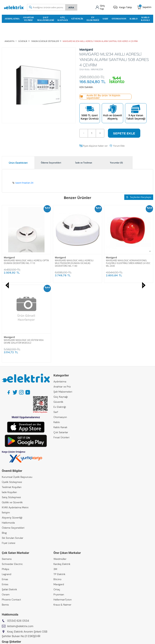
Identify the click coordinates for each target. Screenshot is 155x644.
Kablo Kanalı (145, 19)
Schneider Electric (12, 484)
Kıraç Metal (8, 578)
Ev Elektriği (93, 19)
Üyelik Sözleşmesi (12, 402)
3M (55, 489)
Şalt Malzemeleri (46, 19)
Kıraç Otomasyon (12, 583)
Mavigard (9, 258)
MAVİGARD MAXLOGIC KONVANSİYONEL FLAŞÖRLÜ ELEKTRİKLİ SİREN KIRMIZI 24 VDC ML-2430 (77, 263)
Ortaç (57, 510)
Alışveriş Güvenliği (12, 438)
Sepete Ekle (124, 133)
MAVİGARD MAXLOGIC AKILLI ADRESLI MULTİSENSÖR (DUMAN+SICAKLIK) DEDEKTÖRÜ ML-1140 (23, 263)
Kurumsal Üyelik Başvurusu (17, 397)
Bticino (57, 500)
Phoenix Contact (11, 520)
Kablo (134, 19)
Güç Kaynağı (63, 19)
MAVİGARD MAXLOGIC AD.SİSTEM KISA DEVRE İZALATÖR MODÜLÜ (126, 262)
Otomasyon (119, 19)
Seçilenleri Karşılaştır (139, 197)
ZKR (4, 594)
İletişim (6, 433)
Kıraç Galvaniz (10, 588)
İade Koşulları (9, 413)
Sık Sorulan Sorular (13, 458)
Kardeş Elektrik (62, 484)
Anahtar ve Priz (28, 19)
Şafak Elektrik (9, 510)
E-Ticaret (67, 639)
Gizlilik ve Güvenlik (12, 423)
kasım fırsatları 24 (24, 183)
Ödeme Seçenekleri (13, 448)
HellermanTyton (63, 520)
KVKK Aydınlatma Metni (15, 428)
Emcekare (8, 599)
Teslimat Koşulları (12, 407)
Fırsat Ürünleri (61, 358)
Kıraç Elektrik (9, 573)
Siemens (7, 479)
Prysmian (59, 515)
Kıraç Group (9, 568)
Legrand (7, 495)
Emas (5, 500)
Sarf (105, 19)
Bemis (5, 525)
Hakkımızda (8, 443)
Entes (5, 505)
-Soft (59, 639)
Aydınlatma (12, 19)
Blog (4, 453)
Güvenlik (77, 19)
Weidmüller (60, 479)
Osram (6, 515)
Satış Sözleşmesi (11, 418)
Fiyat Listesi (9, 463)
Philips (5, 489)
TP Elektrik (59, 495)
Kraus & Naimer (62, 525)
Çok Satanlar (61, 353)
